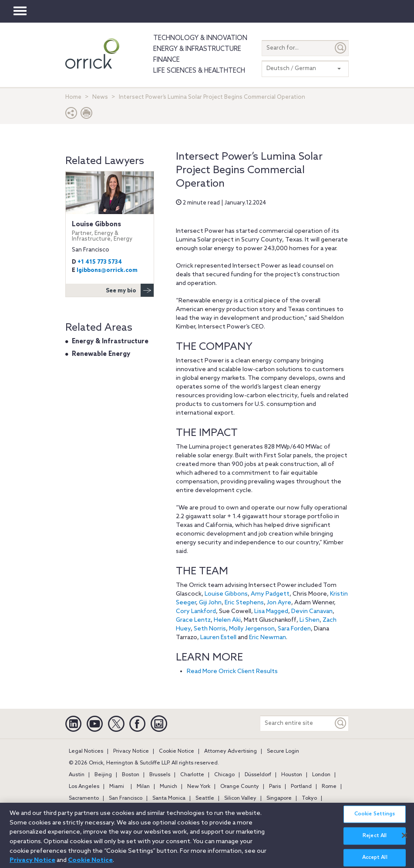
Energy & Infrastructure (197, 49)
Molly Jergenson (252, 629)
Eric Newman (268, 638)
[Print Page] (87, 115)
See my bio (130, 290)
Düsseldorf (258, 775)
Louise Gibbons (226, 594)
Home (73, 97)
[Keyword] (341, 723)
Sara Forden (294, 629)
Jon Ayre (279, 603)
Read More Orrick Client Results (232, 672)
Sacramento (84, 798)
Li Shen (310, 620)
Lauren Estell (218, 638)
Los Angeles (84, 787)
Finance (167, 60)
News (100, 97)
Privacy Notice (131, 751)
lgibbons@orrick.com (107, 270)
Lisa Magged (271, 612)
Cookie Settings (375, 820)
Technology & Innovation (200, 38)
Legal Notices (86, 751)
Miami (117, 787)
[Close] (404, 841)
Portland (301, 787)
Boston (131, 775)
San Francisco (126, 798)
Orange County (240, 787)
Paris (275, 787)
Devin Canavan (312, 612)
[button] (71, 115)
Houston (292, 775)
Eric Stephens (244, 603)
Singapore (279, 798)
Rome (329, 787)
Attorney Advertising (231, 751)
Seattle (205, 798)
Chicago (224, 775)
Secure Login (283, 751)
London (321, 775)
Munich (168, 787)
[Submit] (341, 48)
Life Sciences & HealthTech (199, 71)
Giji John (210, 603)
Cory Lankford (196, 612)
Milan (143, 787)
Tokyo (309, 798)
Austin (77, 775)
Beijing (103, 775)
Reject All (375, 842)
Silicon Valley (240, 798)
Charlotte (192, 775)
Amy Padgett (270, 594)
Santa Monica (169, 798)
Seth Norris (210, 629)
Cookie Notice (177, 751)
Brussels (160, 775)
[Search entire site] (297, 723)
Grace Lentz (193, 620)
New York (199, 787)
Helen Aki (227, 620)
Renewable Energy (101, 354)
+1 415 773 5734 (100, 262)
